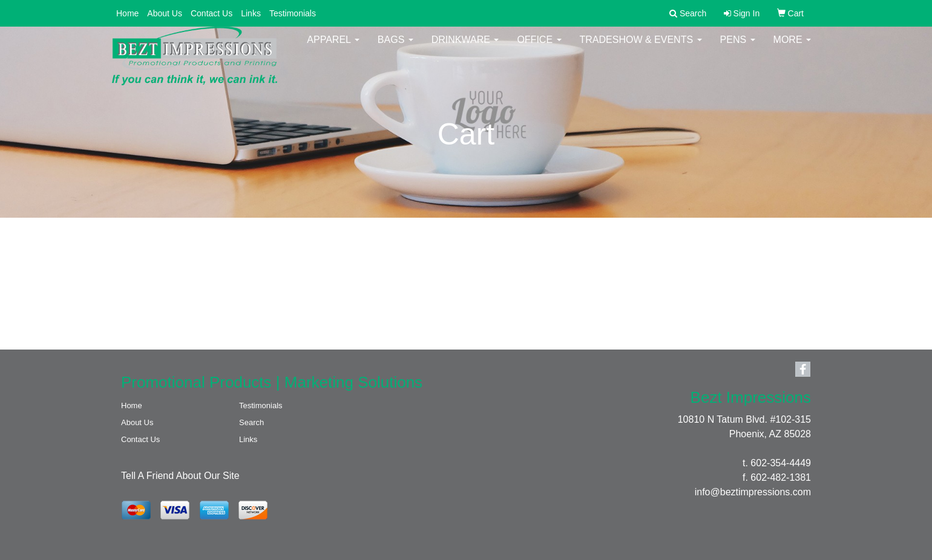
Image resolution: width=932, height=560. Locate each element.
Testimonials (293, 13)
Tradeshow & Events (641, 48)
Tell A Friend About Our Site (180, 476)
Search (251, 422)
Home (127, 13)
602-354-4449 (781, 463)
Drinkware (465, 48)
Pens (738, 48)
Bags (395, 48)
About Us (165, 13)
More (792, 48)
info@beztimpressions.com (753, 492)
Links (251, 13)
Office (539, 48)
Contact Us (212, 13)
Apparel (333, 48)
